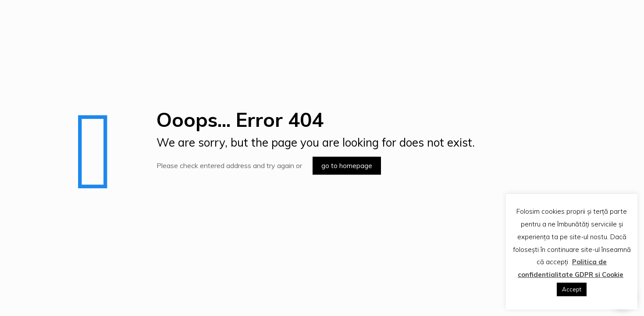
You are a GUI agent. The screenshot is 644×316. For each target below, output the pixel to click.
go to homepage (347, 166)
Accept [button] (572, 289)
